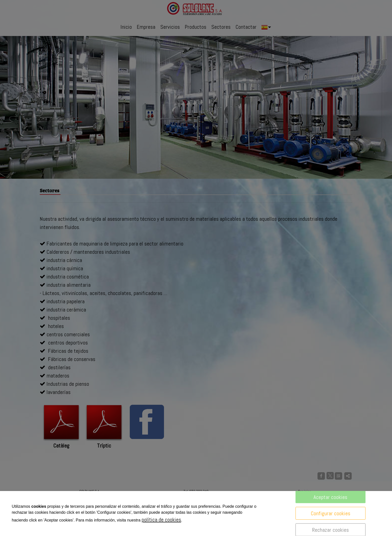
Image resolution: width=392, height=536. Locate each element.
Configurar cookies (330, 513)
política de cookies (161, 519)
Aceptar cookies (330, 497)
